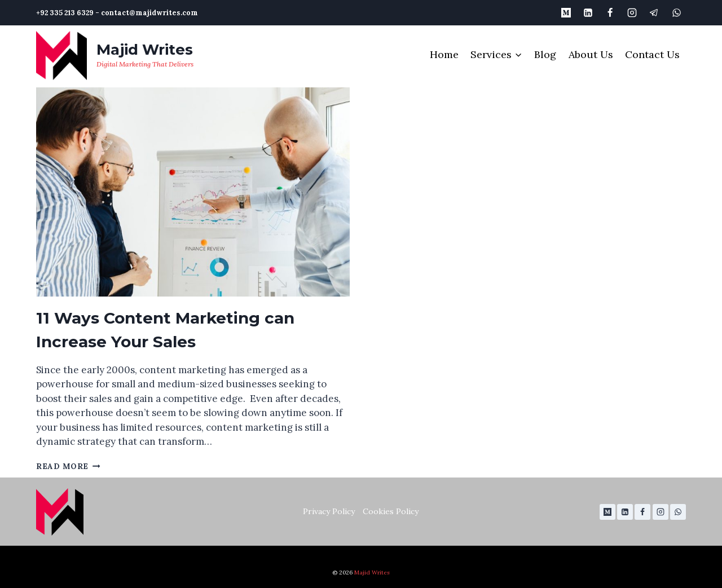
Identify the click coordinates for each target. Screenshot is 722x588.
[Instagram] (632, 12)
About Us (591, 54)
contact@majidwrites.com (149, 12)
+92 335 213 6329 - (68, 12)
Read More (68, 466)
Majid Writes (372, 572)
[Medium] (566, 12)
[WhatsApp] (676, 12)
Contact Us (652, 54)
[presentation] (193, 192)
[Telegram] (654, 12)
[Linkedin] (588, 12)
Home (444, 54)
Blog (545, 54)
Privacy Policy (329, 511)
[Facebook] (610, 12)
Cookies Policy (391, 511)
